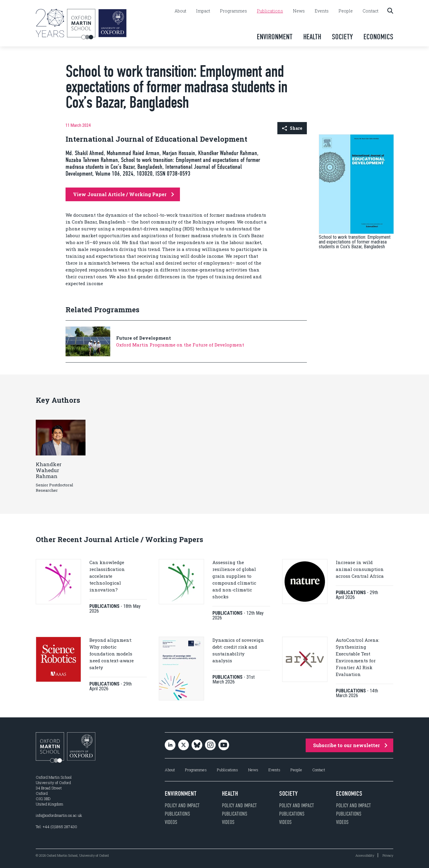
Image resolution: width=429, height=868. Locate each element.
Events (322, 11)
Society (342, 37)
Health (312, 37)
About (180, 11)
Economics (378, 37)
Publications (270, 11)
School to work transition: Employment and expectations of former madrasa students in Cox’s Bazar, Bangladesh (355, 242)
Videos (171, 822)
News (299, 11)
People (346, 11)
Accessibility (365, 855)
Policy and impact (182, 805)
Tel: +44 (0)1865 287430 (56, 827)
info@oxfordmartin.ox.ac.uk (59, 815)
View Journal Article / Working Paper (123, 194)
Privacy (388, 855)
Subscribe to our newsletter (350, 745)
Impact (203, 11)
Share (292, 128)
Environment (275, 37)
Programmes (233, 11)
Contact (370, 11)
